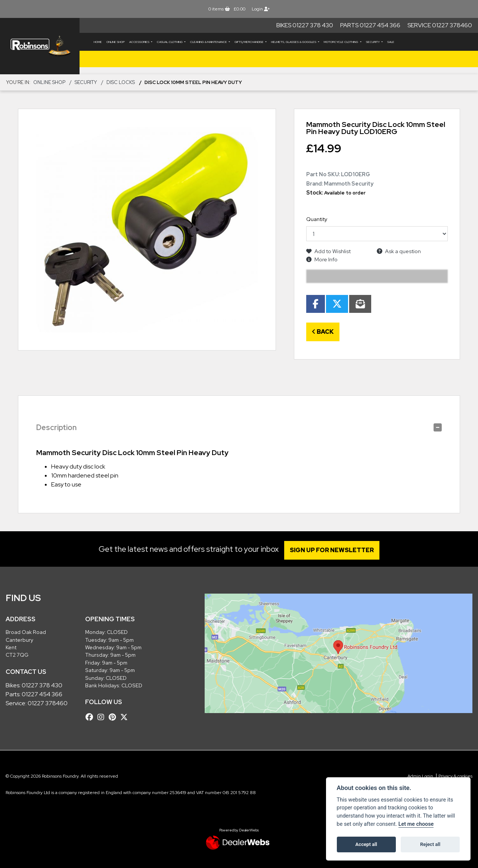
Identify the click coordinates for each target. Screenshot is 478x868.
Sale (391, 42)
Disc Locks (121, 82)
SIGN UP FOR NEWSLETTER (334, 550)
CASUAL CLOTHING (170, 42)
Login (261, 9)
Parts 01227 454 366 (370, 25)
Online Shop (116, 42)
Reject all (430, 844)
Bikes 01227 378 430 (305, 25)
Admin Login (420, 776)
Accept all (366, 844)
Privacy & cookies (455, 776)
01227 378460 (48, 703)
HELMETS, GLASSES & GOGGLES (294, 42)
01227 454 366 (42, 694)
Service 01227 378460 (440, 25)
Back (323, 332)
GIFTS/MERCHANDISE (249, 42)
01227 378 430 (42, 685)
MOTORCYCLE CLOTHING (341, 42)
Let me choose (416, 824)
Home (98, 42)
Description (56, 427)
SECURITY (373, 42)
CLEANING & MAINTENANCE (209, 42)
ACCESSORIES (140, 42)
